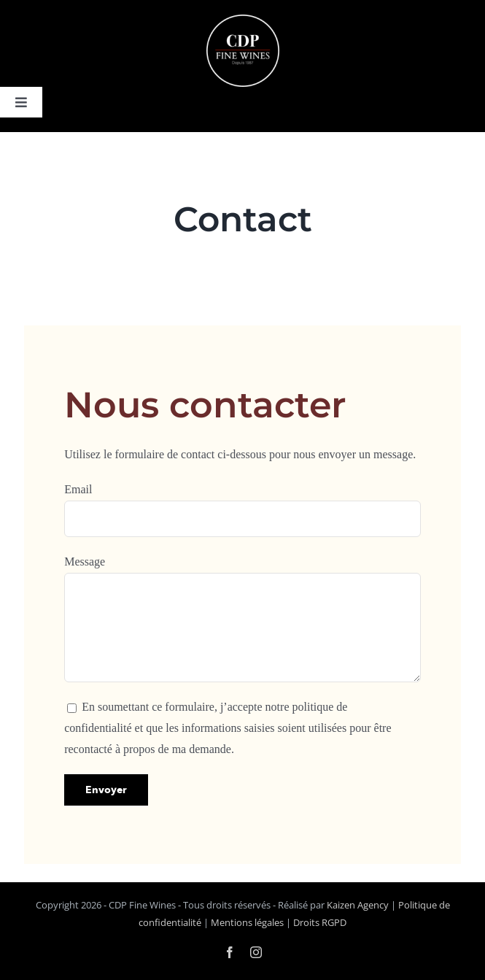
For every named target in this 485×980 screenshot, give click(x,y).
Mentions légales (247, 922)
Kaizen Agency (358, 905)
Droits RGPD (320, 922)
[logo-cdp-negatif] (243, 20)
